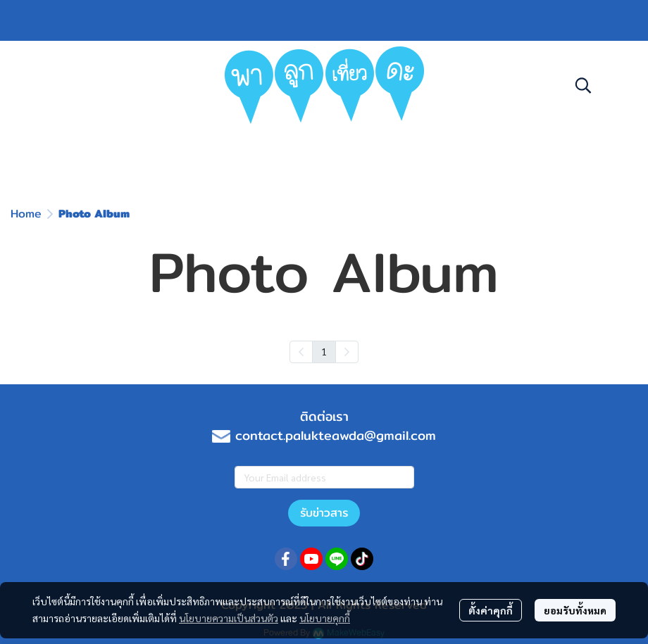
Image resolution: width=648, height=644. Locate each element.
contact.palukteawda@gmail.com (336, 435)
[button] (583, 85)
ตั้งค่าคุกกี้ (491, 610)
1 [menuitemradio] (324, 351)
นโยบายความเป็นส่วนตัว (229, 618)
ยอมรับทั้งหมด (575, 610)
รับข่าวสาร (324, 513)
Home (26, 214)
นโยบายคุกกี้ (325, 618)
